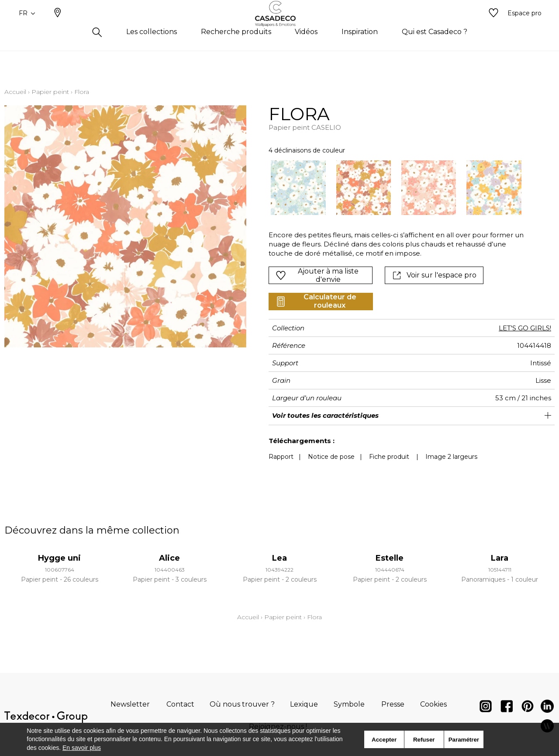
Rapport (281, 457)
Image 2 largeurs (451, 457)
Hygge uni (59, 558)
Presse (393, 704)
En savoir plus (82, 748)
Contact (180, 704)
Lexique (304, 704)
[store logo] (280, 28)
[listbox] (391, 188)
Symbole (349, 704)
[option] (298, 188)
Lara (500, 558)
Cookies (433, 704)
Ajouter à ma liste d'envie (317, 275)
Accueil (15, 92)
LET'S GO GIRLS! (525, 328)
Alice (169, 558)
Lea (279, 558)
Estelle (390, 558)
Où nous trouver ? (242, 704)
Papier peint (50, 92)
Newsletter (130, 704)
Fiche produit (389, 457)
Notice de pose (331, 457)
